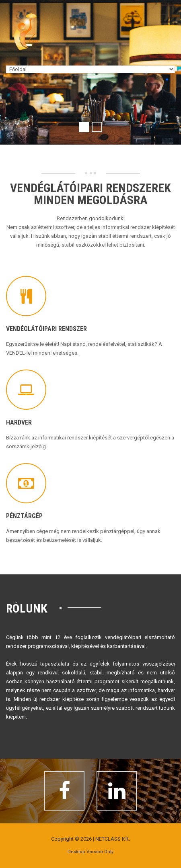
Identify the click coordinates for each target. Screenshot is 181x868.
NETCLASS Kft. (113, 839)
